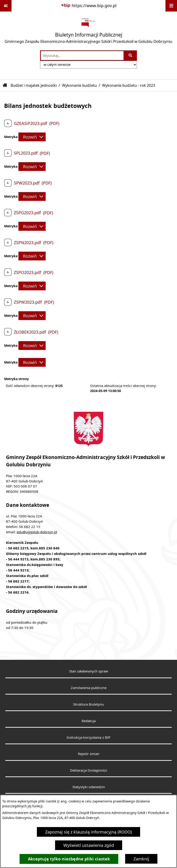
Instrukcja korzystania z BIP (88, 737)
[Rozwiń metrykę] (32, 137)
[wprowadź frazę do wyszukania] (82, 56)
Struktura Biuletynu (88, 704)
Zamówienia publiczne (89, 688)
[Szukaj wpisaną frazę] (131, 56)
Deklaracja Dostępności (89, 770)
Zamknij (141, 859)
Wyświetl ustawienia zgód (89, 845)
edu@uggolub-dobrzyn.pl (37, 532)
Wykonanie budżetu (79, 85)
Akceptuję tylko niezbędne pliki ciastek (69, 859)
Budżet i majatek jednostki (34, 85)
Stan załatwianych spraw (89, 671)
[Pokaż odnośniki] (6, 6)
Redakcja (89, 721)
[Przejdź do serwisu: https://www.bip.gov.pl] (89, 6)
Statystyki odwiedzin (89, 787)
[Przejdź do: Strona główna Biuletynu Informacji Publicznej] (5, 85)
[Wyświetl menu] (171, 6)
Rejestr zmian (89, 754)
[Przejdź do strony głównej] (88, 31)
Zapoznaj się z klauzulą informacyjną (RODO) (88, 832)
